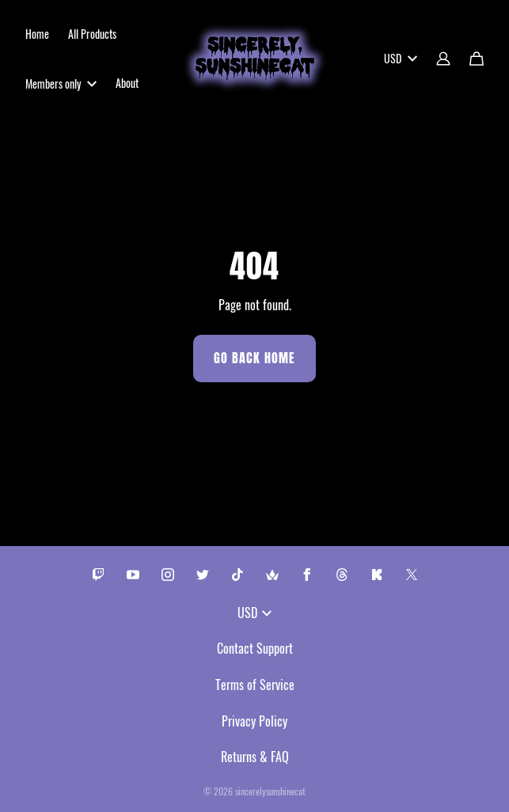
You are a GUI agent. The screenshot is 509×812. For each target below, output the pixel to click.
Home (37, 34)
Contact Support (255, 648)
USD (401, 58)
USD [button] (255, 613)
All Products (92, 34)
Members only (61, 83)
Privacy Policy (255, 721)
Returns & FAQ (255, 757)
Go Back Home (255, 358)
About (127, 83)
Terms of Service (255, 685)
